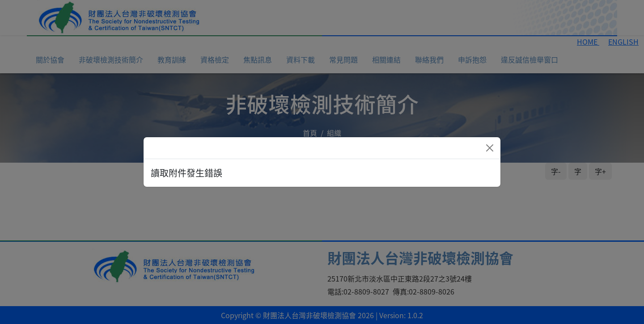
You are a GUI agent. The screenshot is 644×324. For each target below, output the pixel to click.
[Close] (490, 148)
